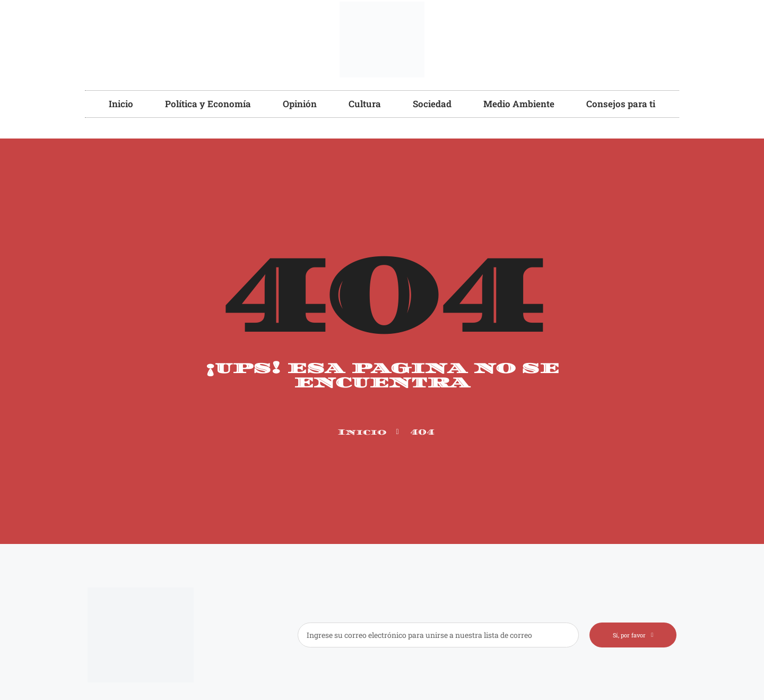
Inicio (121, 104)
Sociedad (432, 104)
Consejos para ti (621, 104)
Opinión (300, 104)
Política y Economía (208, 104)
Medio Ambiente (519, 104)
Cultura (365, 104)
